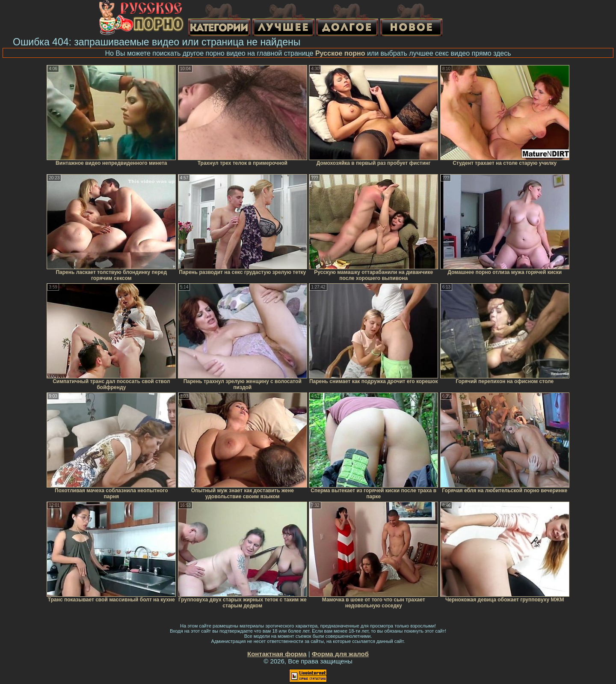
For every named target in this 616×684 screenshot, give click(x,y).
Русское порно (340, 53)
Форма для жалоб (340, 654)
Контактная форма (277, 654)
